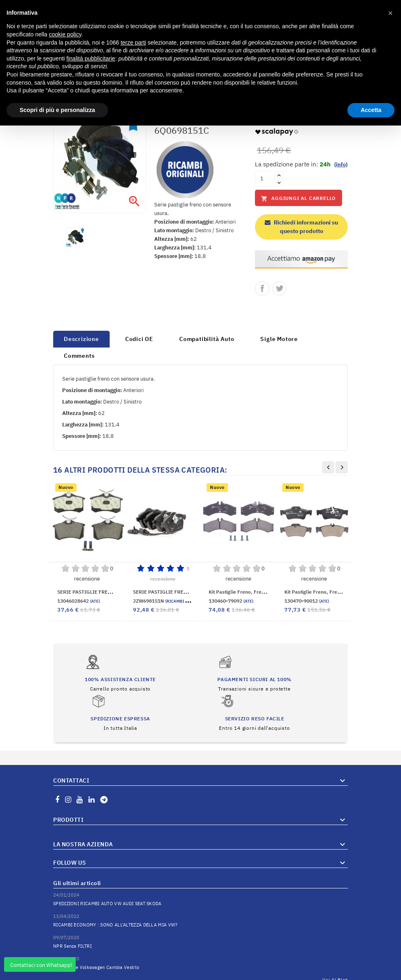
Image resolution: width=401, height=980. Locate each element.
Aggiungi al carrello (298, 198)
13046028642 (79, 601)
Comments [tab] (79, 356)
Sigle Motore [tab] (279, 339)
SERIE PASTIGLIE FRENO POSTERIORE (102, 592)
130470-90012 (307, 601)
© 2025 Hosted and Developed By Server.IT (201, 974)
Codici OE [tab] (139, 339)
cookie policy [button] (65, 34)
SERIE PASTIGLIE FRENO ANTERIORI (176, 592)
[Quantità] (265, 179)
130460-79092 (231, 601)
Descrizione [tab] (81, 339)
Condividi (262, 288)
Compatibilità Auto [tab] (207, 339)
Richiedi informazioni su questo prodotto (301, 227)
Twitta (279, 288)
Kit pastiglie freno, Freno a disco (247, 592)
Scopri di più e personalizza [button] (57, 110)
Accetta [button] (371, 110)
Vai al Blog (335, 951)
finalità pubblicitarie (91, 58)
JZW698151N (170, 601)
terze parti (133, 43)
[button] (390, 13)
